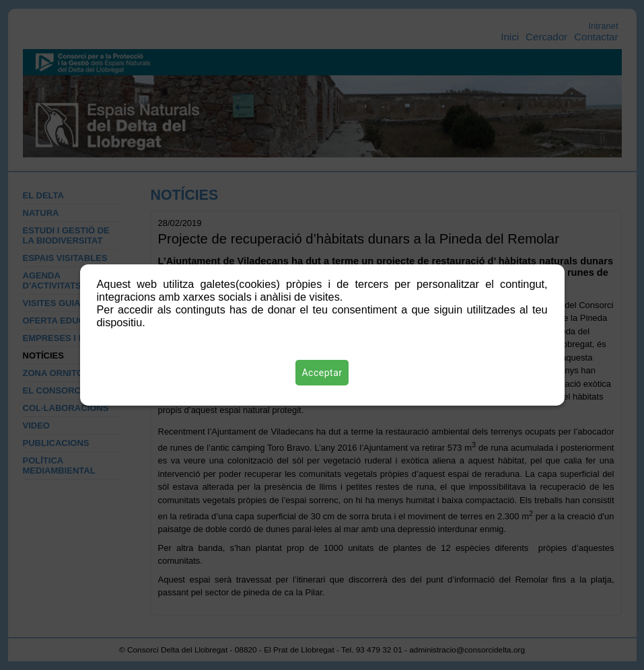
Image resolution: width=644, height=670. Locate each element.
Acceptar (322, 373)
